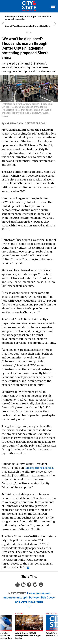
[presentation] (3, 626)
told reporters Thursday (39, 468)
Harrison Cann (14, 123)
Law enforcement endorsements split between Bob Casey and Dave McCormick (29, 597)
